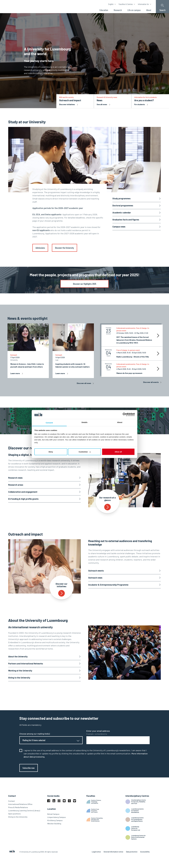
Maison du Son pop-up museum (129, 373)
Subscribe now (29, 768)
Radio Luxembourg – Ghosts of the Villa (133, 357)
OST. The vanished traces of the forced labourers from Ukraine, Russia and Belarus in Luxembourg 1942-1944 (134, 340)
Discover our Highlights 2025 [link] (85, 284)
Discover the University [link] (64, 248)
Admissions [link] (40, 248)
